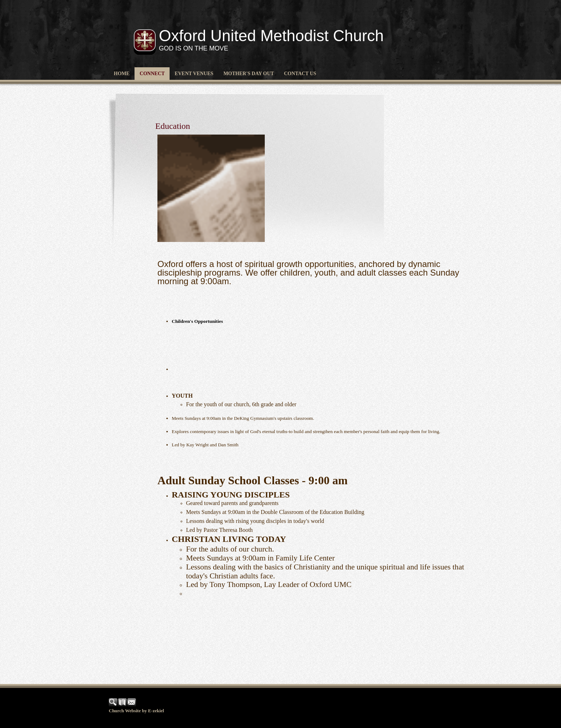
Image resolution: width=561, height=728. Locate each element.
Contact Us (300, 74)
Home (122, 74)
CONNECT (152, 74)
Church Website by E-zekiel (136, 711)
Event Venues (194, 74)
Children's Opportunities (197, 321)
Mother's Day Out (248, 74)
